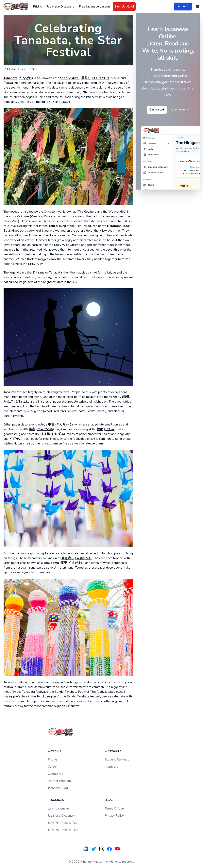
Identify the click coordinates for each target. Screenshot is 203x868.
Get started (157, 110)
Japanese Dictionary (60, 7)
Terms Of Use (114, 809)
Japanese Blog (58, 788)
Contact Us (55, 774)
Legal (109, 800)
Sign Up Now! (124, 7)
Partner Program (59, 781)
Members (111, 767)
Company (55, 751)
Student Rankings (117, 759)
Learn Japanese (58, 809)
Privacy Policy (114, 816)
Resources (56, 800)
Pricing (38, 7)
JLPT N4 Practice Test (63, 823)
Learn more (180, 110)
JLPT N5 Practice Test (63, 830)
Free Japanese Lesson (94, 7)
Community (113, 751)
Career (52, 767)
